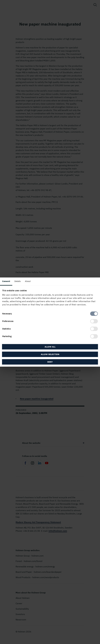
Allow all (50, 347)
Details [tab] (18, 281)
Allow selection (50, 354)
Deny (50, 362)
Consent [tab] (6, 281)
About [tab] (28, 281)
